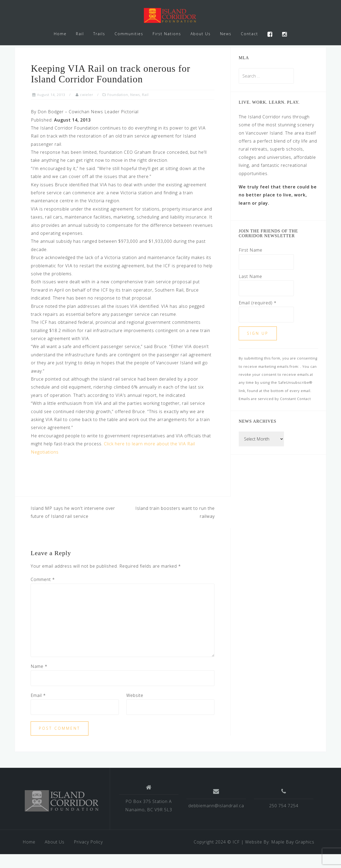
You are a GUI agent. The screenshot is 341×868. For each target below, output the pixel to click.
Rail (80, 34)
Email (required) (258, 317)
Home (60, 34)
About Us (201, 34)
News (226, 34)
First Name (251, 264)
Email (38, 709)
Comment (43, 594)
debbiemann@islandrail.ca (216, 819)
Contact (249, 34)
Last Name (250, 290)
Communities (129, 34)
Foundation (118, 109)
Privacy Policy (88, 856)
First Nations (167, 34)
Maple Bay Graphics (293, 856)
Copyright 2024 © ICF (217, 856)
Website (135, 709)
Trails (99, 34)
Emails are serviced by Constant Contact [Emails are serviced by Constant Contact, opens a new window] (275, 413)
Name (39, 680)
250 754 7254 (284, 819)
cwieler (87, 109)
